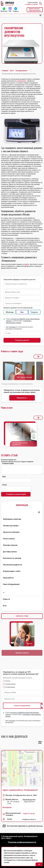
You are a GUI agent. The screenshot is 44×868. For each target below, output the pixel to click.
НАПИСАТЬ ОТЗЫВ (22, 616)
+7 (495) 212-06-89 (31, 5)
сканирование (21, 81)
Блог (5, 606)
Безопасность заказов (12, 558)
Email (5, 485)
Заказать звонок (22, 653)
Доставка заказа (10, 552)
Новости (6, 599)
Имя (4, 477)
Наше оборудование (11, 584)
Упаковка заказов (10, 545)
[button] (40, 15)
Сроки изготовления (11, 532)
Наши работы (8, 578)
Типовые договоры (11, 526)
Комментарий (8, 463)
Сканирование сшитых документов (20, 444)
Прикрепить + (22, 398)
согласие (12, 721)
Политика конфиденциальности (22, 842)
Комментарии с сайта (12, 571)
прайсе (27, 264)
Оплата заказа (9, 539)
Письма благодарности (12, 565)
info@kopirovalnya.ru (29, 819)
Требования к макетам (12, 519)
